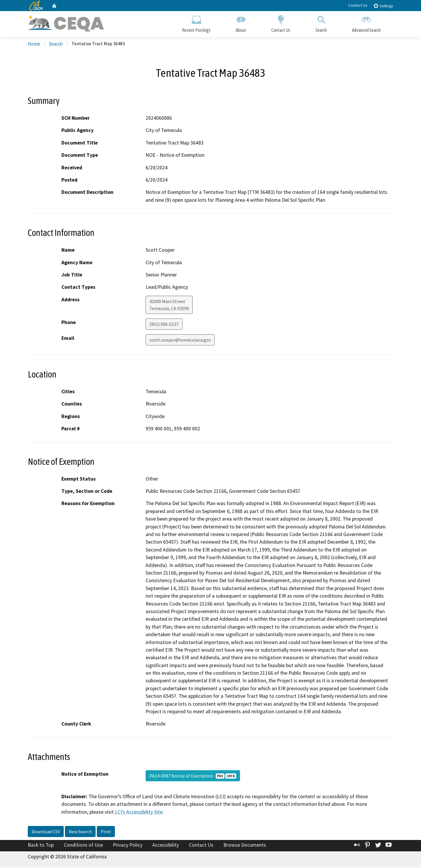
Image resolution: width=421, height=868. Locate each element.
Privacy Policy (128, 846)
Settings (383, 6)
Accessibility (166, 846)
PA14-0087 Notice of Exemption (193, 776)
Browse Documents (245, 846)
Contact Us (358, 5)
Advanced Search (366, 23)
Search (321, 23)
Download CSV (46, 832)
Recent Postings (196, 23)
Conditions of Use (83, 846)
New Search (80, 832)
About (241, 23)
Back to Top (41, 846)
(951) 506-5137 (164, 325)
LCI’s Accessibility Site (139, 812)
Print (106, 832)
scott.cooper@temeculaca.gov (180, 340)
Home (34, 44)
